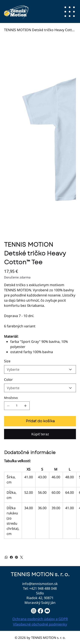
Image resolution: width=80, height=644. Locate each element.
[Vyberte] (40, 369)
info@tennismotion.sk (40, 584)
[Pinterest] (16, 557)
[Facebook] (11, 557)
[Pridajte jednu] (25, 406)
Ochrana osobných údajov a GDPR (40, 619)
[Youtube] (47, 611)
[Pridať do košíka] (40, 421)
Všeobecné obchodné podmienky (40, 624)
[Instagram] (34, 611)
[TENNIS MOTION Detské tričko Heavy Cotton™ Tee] (40, 30)
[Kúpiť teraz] (40, 434)
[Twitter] (22, 557)
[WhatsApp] (6, 557)
